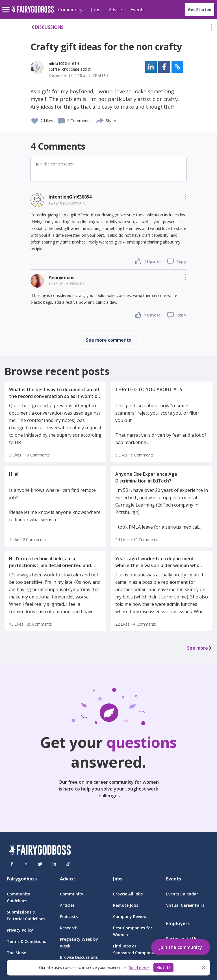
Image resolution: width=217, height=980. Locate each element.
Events (138, 10)
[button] (212, 28)
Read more (139, 968)
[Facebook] (12, 864)
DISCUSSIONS (47, 27)
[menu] (7, 5)
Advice (115, 10)
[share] (100, 120)
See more (200, 648)
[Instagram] (26, 864)
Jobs (96, 10)
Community (70, 10)
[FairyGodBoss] (40, 851)
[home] (33, 13)
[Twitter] (40, 864)
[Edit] (212, 28)
